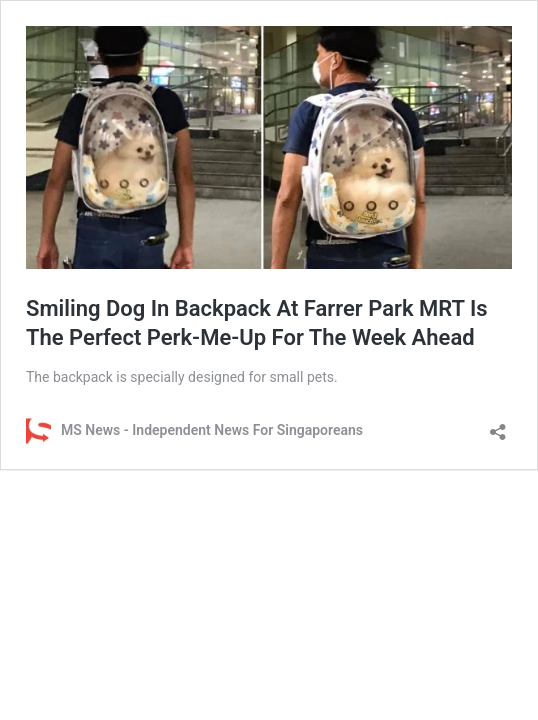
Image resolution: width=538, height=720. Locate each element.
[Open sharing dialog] (498, 425)
